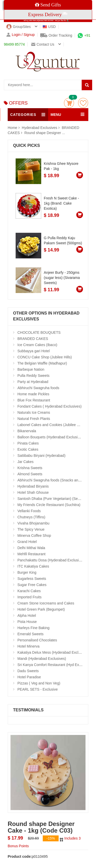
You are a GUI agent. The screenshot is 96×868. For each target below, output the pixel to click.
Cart (69, 103)
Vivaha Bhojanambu (33, 523)
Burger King (27, 572)
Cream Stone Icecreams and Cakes (46, 603)
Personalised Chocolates (37, 640)
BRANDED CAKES (33, 339)
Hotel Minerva (28, 646)
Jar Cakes (25, 462)
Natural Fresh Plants (34, 419)
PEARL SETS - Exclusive (38, 689)
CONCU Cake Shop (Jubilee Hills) (45, 357)
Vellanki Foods (29, 511)
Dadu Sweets (28, 671)
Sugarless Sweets (32, 579)
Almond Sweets (30, 474)
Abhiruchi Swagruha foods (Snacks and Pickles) (56, 480)
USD (49, 27)
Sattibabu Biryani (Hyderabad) (41, 456)
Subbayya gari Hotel (34, 351)
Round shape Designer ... (45, 133)
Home (12, 128)
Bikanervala (27, 431)
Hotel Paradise (29, 677)
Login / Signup (21, 35)
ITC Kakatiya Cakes (33, 566)
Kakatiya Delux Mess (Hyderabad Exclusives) (54, 652)
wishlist (83, 103)
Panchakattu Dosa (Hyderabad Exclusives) (51, 560)
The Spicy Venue (31, 529)
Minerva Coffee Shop (34, 536)
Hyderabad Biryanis (33, 486)
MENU (56, 115)
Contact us (43, 44)
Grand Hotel (27, 542)
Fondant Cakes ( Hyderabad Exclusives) (50, 406)
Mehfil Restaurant (31, 554)
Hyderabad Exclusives (40, 128)
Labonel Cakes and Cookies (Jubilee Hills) (51, 425)
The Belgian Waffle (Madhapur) (42, 363)
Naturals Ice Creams (34, 412)
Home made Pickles (33, 394)
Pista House (27, 622)
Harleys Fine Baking (33, 628)
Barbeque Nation (31, 369)
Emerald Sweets (30, 634)
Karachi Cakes (29, 591)
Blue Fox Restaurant (34, 400)
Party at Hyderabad (33, 382)
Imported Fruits (29, 597)
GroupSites (19, 27)
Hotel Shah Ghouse (33, 492)
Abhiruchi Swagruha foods (38, 388)
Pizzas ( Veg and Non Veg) (39, 683)
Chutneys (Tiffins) (31, 517)
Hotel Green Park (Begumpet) (41, 609)
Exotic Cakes (28, 449)
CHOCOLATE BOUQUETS (39, 332)
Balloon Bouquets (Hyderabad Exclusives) (51, 437)
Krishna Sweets (30, 468)
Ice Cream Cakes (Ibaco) (37, 345)
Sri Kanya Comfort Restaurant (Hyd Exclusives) (55, 665)
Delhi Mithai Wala (31, 548)
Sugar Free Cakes (32, 585)
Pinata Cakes (28, 443)
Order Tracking (56, 35)
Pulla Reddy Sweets (33, 376)
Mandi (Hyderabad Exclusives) (42, 659)
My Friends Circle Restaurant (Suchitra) (49, 505)
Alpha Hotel (27, 615)
